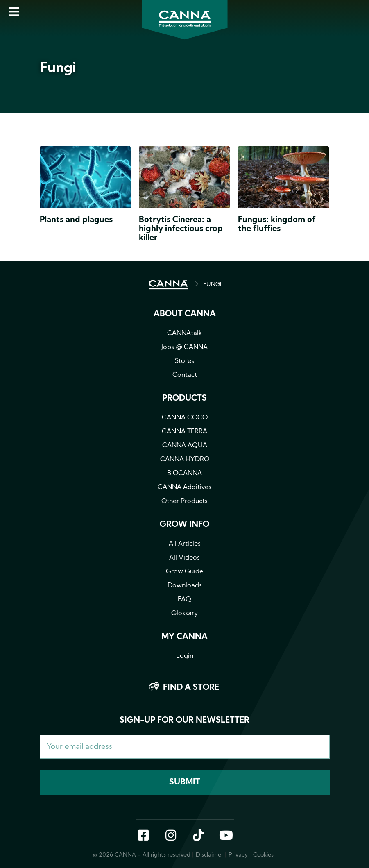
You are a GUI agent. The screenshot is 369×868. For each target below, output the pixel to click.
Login (185, 656)
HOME (168, 285)
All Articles (185, 544)
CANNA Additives (184, 487)
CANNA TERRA (184, 432)
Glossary (184, 614)
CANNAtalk (184, 333)
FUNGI (212, 284)
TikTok (198, 836)
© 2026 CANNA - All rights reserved (142, 855)
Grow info (184, 525)
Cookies (263, 855)
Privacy (238, 855)
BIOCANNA (184, 474)
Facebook (143, 836)
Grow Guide (184, 572)
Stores (184, 361)
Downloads (185, 586)
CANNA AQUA (185, 446)
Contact (185, 375)
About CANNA (185, 314)
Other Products (184, 501)
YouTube (226, 836)
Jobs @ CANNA (184, 347)
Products (184, 399)
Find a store (191, 688)
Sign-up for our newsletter (184, 721)
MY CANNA (184, 637)
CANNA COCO (185, 418)
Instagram (171, 836)
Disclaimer (209, 855)
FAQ (184, 600)
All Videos (184, 558)
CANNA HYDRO (185, 460)
